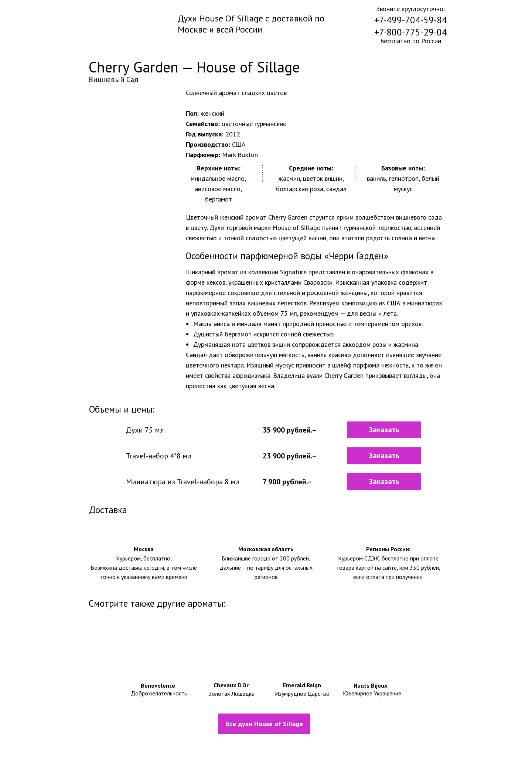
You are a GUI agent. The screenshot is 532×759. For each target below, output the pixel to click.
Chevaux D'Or (231, 685)
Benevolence (158, 685)
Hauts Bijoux (370, 685)
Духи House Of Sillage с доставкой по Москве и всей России (251, 24)
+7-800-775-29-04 (411, 32)
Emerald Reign (302, 685)
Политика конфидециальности (283, 745)
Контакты (397, 746)
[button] (384, 430)
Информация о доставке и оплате (161, 745)
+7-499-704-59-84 (411, 20)
